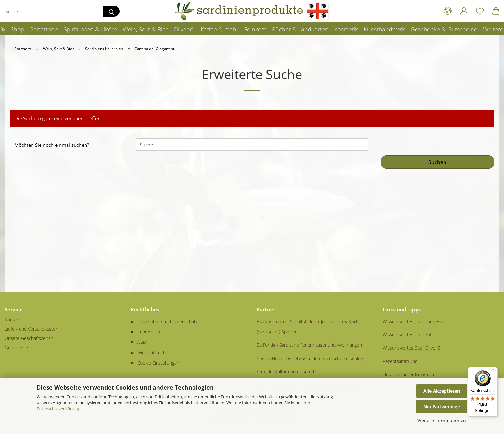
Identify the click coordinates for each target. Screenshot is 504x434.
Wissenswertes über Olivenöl (412, 348)
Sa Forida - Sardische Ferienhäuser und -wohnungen (309, 345)
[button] (448, 11)
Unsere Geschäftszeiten (29, 338)
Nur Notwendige (442, 407)
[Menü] (494, 371)
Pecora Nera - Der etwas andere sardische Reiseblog (310, 358)
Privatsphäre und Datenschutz (167, 321)
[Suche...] (112, 11)
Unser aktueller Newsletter (410, 374)
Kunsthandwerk (384, 29)
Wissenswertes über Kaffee (410, 335)
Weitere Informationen (442, 420)
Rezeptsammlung (400, 361)
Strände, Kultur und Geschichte (288, 372)
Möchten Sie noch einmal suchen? (52, 145)
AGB (142, 342)
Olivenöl (184, 29)
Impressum (149, 332)
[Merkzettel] (480, 11)
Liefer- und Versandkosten (32, 329)
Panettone (44, 29)
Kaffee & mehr (220, 29)
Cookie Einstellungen (158, 363)
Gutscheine (16, 347)
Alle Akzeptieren (442, 391)
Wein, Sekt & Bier (145, 29)
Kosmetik (346, 29)
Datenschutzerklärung (58, 409)
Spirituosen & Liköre (90, 29)
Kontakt (13, 319)
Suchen (437, 162)
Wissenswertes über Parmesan (414, 321)
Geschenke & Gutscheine (444, 29)
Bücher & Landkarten (300, 29)
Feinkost (255, 29)
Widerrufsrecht (152, 353)
